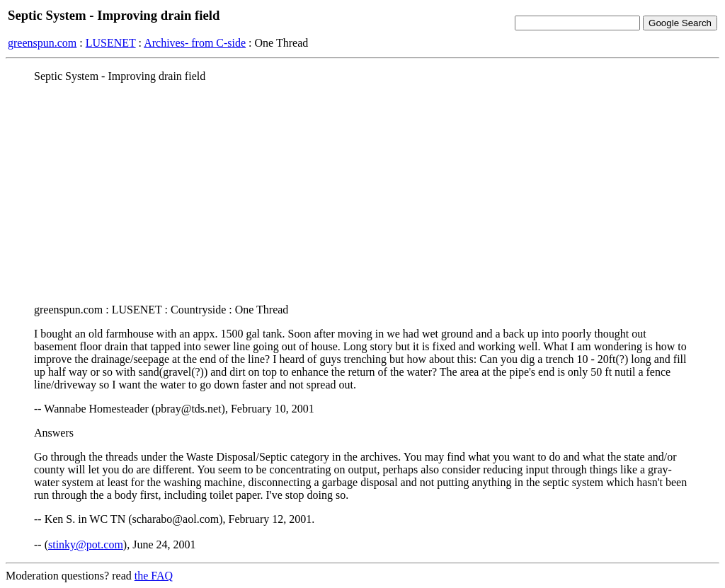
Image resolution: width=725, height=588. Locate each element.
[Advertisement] (362, 193)
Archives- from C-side (195, 43)
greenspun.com (42, 43)
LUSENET (111, 43)
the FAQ (154, 576)
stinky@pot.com (86, 544)
